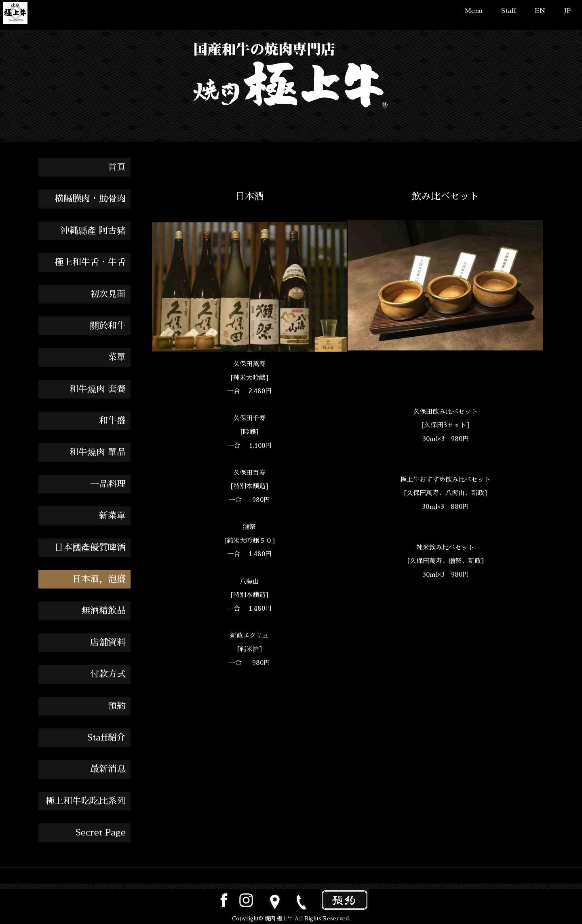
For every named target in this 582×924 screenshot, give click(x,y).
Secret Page (101, 833)
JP (567, 11)
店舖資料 (108, 643)
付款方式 (108, 674)
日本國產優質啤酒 (90, 548)
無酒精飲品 (103, 611)
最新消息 (108, 769)
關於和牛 (108, 326)
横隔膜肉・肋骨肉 (90, 199)
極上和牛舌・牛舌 (90, 262)
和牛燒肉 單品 (98, 452)
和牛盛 (112, 421)
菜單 (117, 357)
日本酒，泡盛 (99, 579)
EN (540, 11)
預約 (117, 706)
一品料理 (108, 484)
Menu (473, 11)
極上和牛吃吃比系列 (86, 801)
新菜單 (112, 516)
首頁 (117, 167)
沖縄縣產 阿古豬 (93, 231)
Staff (509, 11)
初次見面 (108, 294)
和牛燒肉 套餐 (98, 389)
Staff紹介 (106, 738)
